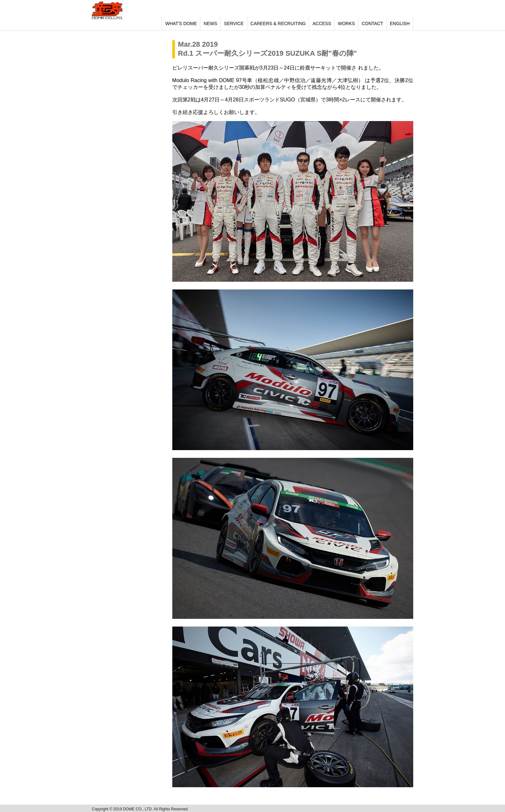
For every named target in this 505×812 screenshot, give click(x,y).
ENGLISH (400, 24)
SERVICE (234, 24)
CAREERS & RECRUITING (278, 24)
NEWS (210, 24)
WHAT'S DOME (181, 24)
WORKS (346, 24)
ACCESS (322, 24)
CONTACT (372, 24)
